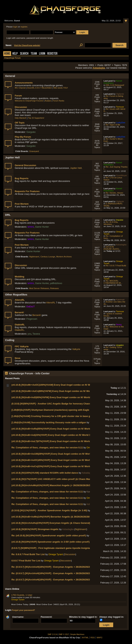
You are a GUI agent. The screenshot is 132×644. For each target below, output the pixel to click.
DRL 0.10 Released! (115, 85)
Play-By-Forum (23, 137)
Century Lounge (48, 257)
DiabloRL (20, 325)
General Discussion (25, 165)
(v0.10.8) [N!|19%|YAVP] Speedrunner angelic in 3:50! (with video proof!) (51, 542)
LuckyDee (121, 123)
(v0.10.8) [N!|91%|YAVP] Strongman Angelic (35, 529)
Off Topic (20, 123)
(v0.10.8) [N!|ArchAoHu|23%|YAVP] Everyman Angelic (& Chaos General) (51, 523)
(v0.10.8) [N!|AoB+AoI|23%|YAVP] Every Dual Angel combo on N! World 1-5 (52, 435)
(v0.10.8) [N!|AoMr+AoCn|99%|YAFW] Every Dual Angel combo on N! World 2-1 (54, 391)
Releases (54, 288)
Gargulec (31, 132)
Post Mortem (22, 204)
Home (7, 54)
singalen (120, 345)
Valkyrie (76, 349)
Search (24, 54)
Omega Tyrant (56, 554)
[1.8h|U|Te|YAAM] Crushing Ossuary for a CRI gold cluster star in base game (53, 416)
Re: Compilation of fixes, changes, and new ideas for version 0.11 (47, 448)
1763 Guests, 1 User (22, 595)
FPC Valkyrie (22, 346)
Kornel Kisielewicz (113, 82)
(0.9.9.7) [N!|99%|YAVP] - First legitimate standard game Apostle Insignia (51, 548)
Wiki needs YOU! (61, 88)
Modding (19, 277)
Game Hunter (42, 227)
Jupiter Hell (76, 168)
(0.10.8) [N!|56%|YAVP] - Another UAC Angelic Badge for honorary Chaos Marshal (56, 404)
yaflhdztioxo (56, 283)
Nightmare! (34, 257)
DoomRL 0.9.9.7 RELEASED (39, 88)
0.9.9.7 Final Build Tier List (26, 561)
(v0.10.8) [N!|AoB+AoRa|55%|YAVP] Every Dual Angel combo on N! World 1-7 (53, 429)
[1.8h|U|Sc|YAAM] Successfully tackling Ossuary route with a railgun (49, 422)
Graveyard (34, 151)
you (29, 334)
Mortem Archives (64, 257)
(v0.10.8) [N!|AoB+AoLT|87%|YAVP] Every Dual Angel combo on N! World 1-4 (53, 441)
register (24, 27)
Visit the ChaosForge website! (27, 45)
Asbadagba (99, 68)
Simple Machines (77, 634)
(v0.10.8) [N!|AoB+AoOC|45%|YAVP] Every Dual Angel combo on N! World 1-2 (53, 460)
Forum (18, 96)
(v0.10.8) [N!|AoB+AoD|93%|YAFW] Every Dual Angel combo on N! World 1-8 (53, 397)
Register (52, 54)
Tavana (36, 334)
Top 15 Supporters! (36, 118)
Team (34, 54)
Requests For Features (27, 191)
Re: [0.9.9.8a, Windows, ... (111, 223)
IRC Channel (20, 88)
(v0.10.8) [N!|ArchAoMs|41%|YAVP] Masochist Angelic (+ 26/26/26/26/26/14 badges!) (57, 485)
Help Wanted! (20, 118)
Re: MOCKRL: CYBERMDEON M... (113, 282)
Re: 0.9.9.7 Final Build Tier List (28, 554)
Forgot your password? (24, 610)
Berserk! (19, 312)
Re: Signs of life (113, 125)
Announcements (24, 83)
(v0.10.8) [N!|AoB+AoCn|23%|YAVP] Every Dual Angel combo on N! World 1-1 (53, 466)
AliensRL (20, 300)
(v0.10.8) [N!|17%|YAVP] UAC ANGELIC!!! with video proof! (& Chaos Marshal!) (54, 479)
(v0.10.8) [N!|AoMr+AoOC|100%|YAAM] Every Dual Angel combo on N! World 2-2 (55, 385)
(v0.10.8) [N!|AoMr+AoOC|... (112, 248)
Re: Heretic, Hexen (114, 193)
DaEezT (31, 307)
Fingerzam (32, 319)
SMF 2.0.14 (52, 634)
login (15, 27)
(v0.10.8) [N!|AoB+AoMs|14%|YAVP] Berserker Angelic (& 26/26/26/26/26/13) (52, 517)
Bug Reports (22, 178)
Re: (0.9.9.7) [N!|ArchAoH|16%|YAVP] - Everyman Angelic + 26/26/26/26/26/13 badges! (57, 567)
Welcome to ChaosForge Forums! (29, 101)
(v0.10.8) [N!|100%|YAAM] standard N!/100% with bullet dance (45, 473)
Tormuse (120, 107)
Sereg (119, 325)
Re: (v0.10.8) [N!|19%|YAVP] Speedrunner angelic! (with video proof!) (49, 536)
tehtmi (31, 227)
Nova (17, 358)
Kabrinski (120, 300)
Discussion (21, 107)
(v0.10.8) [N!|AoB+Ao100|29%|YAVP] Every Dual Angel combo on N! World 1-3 (54, 454)
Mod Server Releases (39, 288)
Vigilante (120, 94)
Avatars (48, 101)
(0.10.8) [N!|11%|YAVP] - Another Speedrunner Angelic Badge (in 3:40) (49, 510)
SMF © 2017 (64, 634)
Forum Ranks (59, 101)
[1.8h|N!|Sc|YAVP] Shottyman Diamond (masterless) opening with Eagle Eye (53, 410)
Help (15, 54)
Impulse (120, 220)
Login (42, 54)
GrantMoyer (122, 175)
